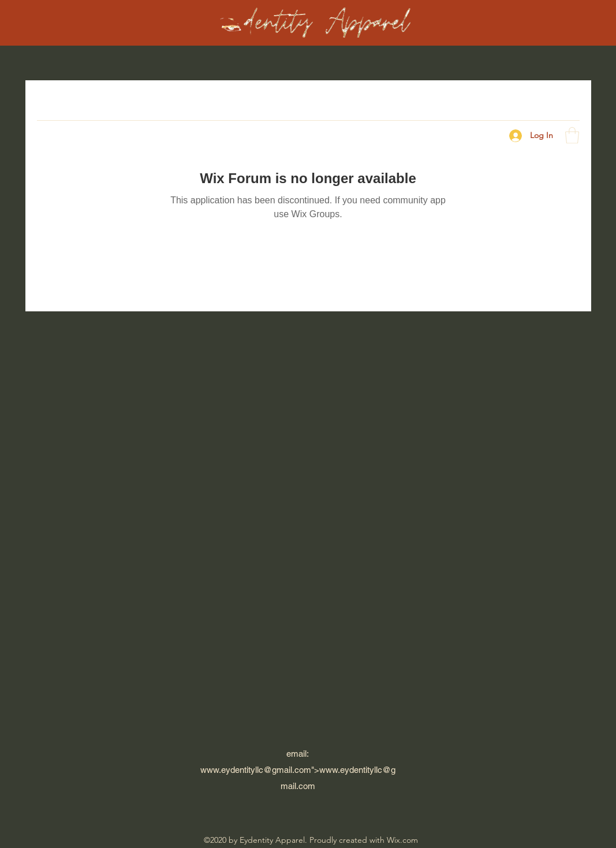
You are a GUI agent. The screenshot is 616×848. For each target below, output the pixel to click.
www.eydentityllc (232, 770)
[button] (572, 135)
